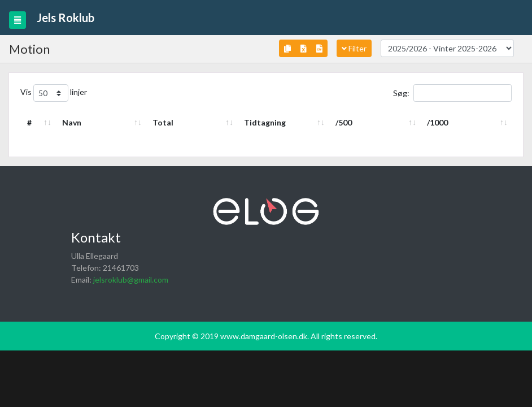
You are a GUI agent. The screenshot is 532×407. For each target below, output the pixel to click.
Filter (354, 48)
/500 (344, 122)
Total (163, 122)
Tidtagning (265, 122)
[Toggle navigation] (18, 20)
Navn (72, 122)
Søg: (452, 93)
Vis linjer (54, 93)
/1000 (437, 122)
